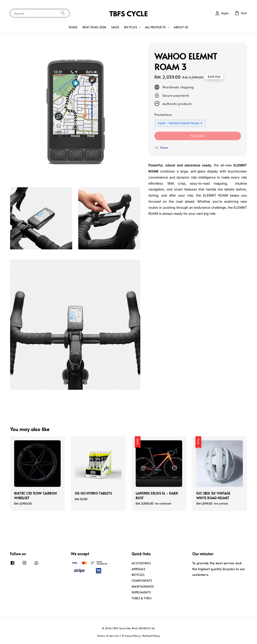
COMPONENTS (142, 581)
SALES (115, 27)
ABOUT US (181, 27)
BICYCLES (131, 27)
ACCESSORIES (141, 563)
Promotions (163, 114)
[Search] (63, 13)
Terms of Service (108, 636)
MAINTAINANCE (143, 586)
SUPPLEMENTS (141, 592)
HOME (73, 27)
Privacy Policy (131, 636)
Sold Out (198, 136)
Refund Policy (151, 636)
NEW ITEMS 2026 (94, 27)
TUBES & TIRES (142, 598)
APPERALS (139, 569)
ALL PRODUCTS (155, 27)
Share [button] (161, 148)
